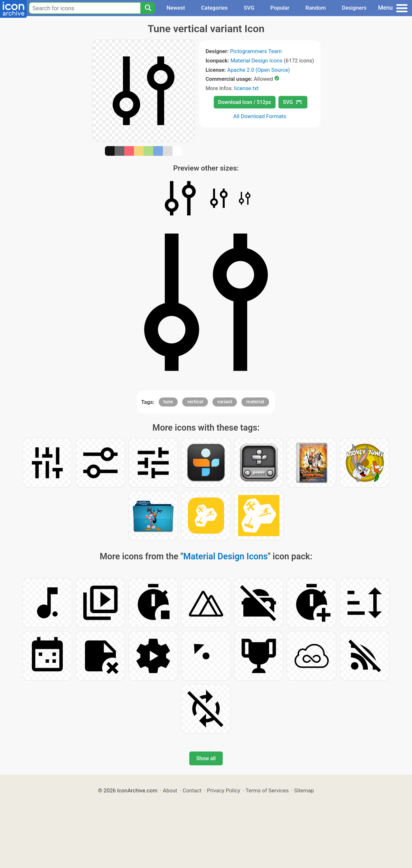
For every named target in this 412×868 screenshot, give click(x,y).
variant (225, 402)
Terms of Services (267, 790)
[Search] (148, 8)
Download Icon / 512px (245, 102)
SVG (249, 8)
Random (316, 8)
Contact (192, 790)
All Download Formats (260, 116)
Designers (354, 8)
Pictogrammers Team (256, 51)
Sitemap (304, 790)
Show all (206, 758)
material (255, 402)
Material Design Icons (257, 61)
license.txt (246, 88)
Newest (176, 8)
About (170, 790)
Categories (215, 8)
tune (168, 402)
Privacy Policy (224, 790)
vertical (195, 402)
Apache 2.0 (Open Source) (259, 70)
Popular (280, 8)
